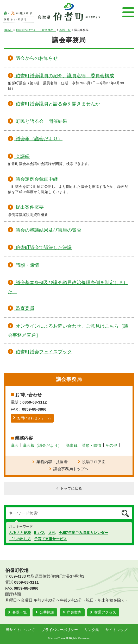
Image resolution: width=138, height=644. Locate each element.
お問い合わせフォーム (34, 418)
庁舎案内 (74, 612)
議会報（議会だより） (42, 445)
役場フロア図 (94, 462)
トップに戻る (71, 488)
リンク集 (92, 630)
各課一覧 (65, 30)
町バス (40, 533)
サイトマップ (116, 630)
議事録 (72, 445)
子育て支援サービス (51, 539)
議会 (15, 445)
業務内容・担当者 (52, 462)
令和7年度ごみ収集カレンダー (83, 533)
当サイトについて (20, 630)
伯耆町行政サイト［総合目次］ (36, 30)
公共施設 (47, 612)
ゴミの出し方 (20, 539)
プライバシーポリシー (60, 630)
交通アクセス (105, 612)
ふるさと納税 (20, 533)
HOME (8, 30)
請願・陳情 (92, 445)
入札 (52, 533)
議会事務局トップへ (71, 469)
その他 (111, 445)
